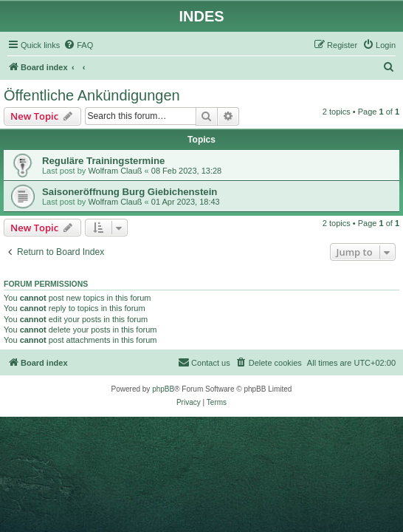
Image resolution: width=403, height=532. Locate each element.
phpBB (163, 389)
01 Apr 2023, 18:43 (186, 202)
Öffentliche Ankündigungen (92, 95)
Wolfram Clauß (115, 171)
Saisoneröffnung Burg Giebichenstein (130, 192)
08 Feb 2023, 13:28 (186, 171)
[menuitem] (78, 45)
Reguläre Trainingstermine (103, 161)
